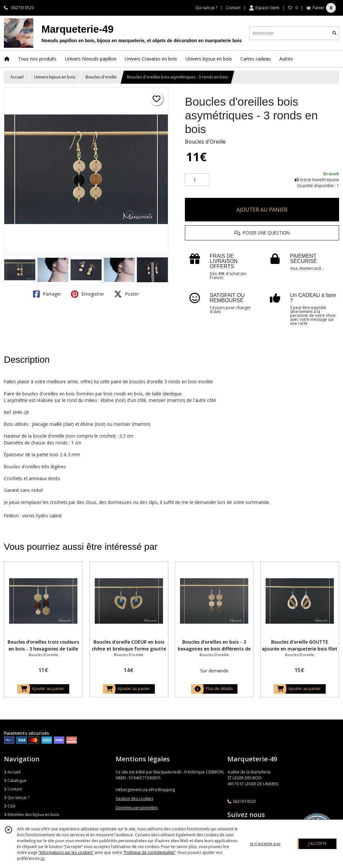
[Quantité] (197, 180)
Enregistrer (88, 294)
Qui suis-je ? (17, 798)
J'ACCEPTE (318, 844)
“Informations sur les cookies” (66, 852)
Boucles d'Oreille (205, 142)
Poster (126, 294)
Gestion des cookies (134, 799)
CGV (10, 806)
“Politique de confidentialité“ (149, 852)
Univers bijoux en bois (55, 77)
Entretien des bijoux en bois (31, 815)
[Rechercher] (335, 33)
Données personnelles (137, 808)
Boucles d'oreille (101, 77)
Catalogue (15, 781)
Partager (47, 294)
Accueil (17, 77)
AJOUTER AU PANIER (262, 210)
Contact (233, 8)
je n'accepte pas (265, 844)
